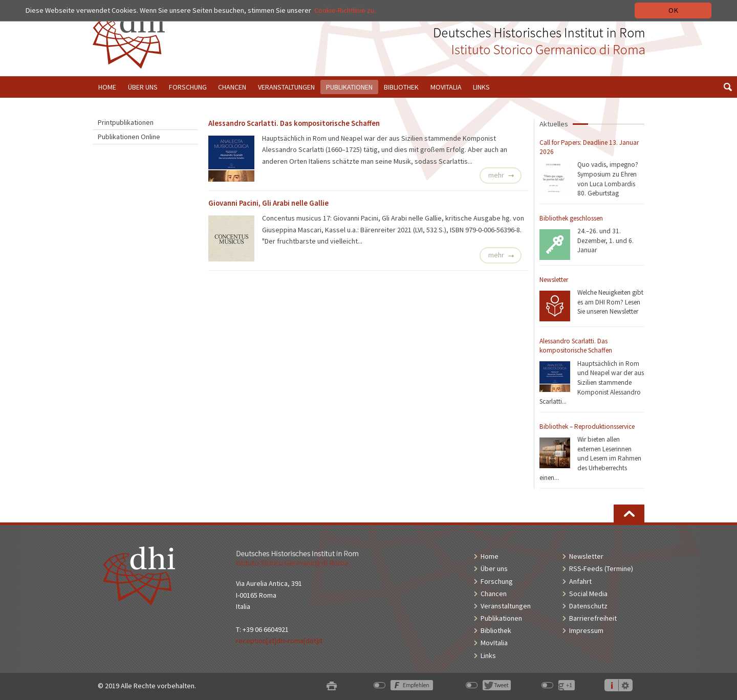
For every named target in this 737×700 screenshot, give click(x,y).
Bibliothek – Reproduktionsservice (587, 426)
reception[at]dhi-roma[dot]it (279, 641)
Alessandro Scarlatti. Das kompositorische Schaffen (576, 346)
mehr (496, 175)
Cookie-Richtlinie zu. (346, 10)
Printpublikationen (126, 122)
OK (673, 10)
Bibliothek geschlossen (571, 218)
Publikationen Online (129, 137)
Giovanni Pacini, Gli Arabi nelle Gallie (268, 203)
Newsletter (554, 280)
